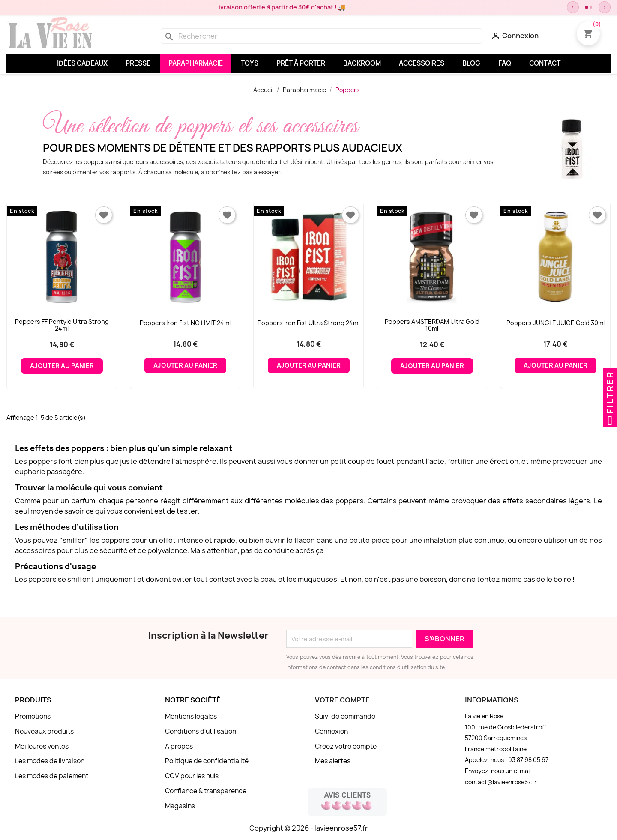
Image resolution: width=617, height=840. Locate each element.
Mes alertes (333, 761)
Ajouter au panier (62, 366)
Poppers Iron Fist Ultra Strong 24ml (308, 323)
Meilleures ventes (42, 746)
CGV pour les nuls (192, 776)
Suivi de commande (345, 716)
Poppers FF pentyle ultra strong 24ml (62, 325)
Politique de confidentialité (207, 761)
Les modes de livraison (50, 761)
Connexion (331, 731)
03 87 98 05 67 (528, 760)
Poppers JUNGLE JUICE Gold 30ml (556, 323)
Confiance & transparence (206, 791)
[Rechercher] (321, 36)
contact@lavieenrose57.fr (501, 782)
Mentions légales (191, 716)
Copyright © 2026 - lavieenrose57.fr (309, 828)
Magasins (180, 806)
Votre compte (342, 700)
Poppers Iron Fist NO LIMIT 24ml (185, 323)
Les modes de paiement (52, 776)
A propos (179, 746)
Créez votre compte (346, 746)
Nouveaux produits (44, 731)
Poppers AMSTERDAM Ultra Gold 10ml (432, 325)
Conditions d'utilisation (201, 731)
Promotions (33, 716)
